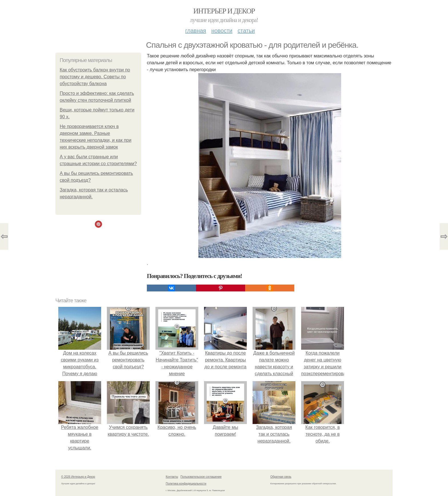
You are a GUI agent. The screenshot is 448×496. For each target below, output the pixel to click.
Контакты (172, 477)
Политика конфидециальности (186, 484)
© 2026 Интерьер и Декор (78, 477)
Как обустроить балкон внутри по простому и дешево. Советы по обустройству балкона (95, 77)
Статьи (246, 31)
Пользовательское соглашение (201, 477)
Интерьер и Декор (224, 11)
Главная (196, 31)
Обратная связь (281, 477)
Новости (222, 31)
